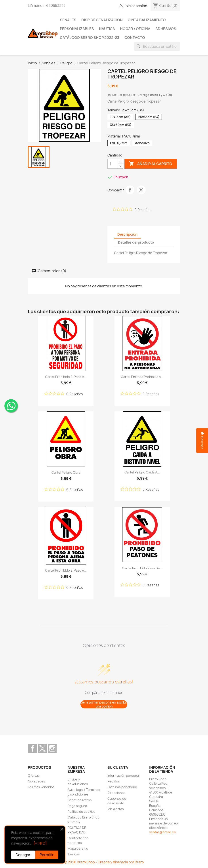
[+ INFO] (40, 843)
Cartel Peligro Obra (66, 472)
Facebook (33, 748)
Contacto (135, 38)
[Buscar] (157, 46)
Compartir (130, 190)
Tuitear (141, 190)
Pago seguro (77, 806)
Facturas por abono (122, 787)
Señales (68, 20)
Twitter (42, 748)
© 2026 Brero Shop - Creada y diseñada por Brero (104, 862)
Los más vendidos (41, 787)
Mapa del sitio (78, 848)
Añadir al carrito (151, 164)
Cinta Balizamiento (147, 20)
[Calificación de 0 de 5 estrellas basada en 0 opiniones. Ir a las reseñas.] (132, 210)
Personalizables (77, 29)
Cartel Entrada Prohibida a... (142, 377)
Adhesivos (166, 29)
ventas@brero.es (162, 832)
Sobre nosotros (80, 800)
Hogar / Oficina (135, 29)
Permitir (47, 855)
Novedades (36, 781)
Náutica (107, 29)
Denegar (23, 855)
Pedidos (114, 781)
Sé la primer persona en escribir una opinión (104, 704)
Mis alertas (116, 809)
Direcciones (116, 793)
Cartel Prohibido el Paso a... (66, 377)
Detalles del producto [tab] (136, 242)
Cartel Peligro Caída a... (142, 472)
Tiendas (74, 854)
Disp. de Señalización (102, 20)
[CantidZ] (113, 164)
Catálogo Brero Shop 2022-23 (90, 38)
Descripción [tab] (127, 234)
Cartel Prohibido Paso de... (142, 568)
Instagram (52, 748)
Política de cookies (82, 812)
